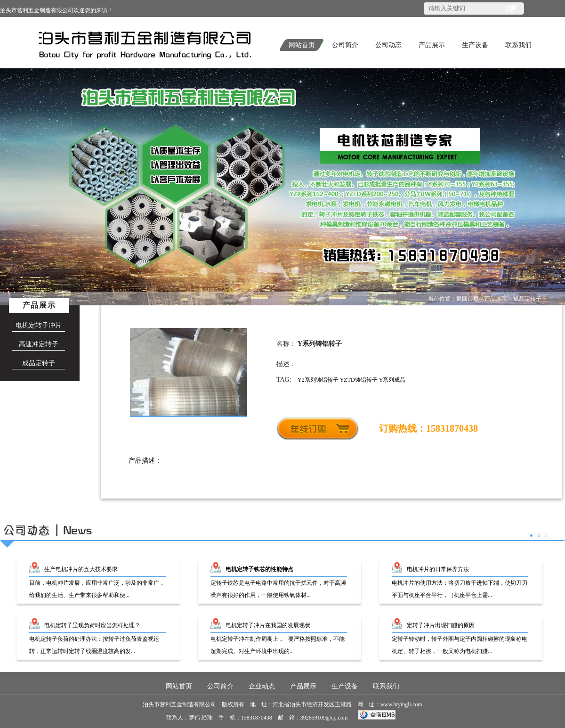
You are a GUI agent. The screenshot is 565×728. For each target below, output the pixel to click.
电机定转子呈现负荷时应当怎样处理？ (92, 625)
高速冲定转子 (39, 344)
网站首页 (302, 45)
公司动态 (388, 45)
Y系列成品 (392, 380)
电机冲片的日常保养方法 (438, 569)
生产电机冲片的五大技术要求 (81, 569)
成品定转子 (527, 299)
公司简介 (345, 45)
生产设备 (475, 45)
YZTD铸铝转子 (359, 380)
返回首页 (468, 299)
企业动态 (262, 686)
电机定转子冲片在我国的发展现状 (268, 625)
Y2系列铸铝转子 (319, 380)
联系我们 (518, 45)
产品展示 (432, 45)
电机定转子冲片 (39, 325)
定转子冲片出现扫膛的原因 (441, 625)
